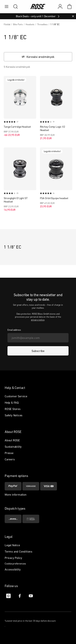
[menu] (7, 7)
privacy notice (38, 320)
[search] (14, 7)
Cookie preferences (15, 564)
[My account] (60, 7)
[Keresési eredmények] (38, 57)
